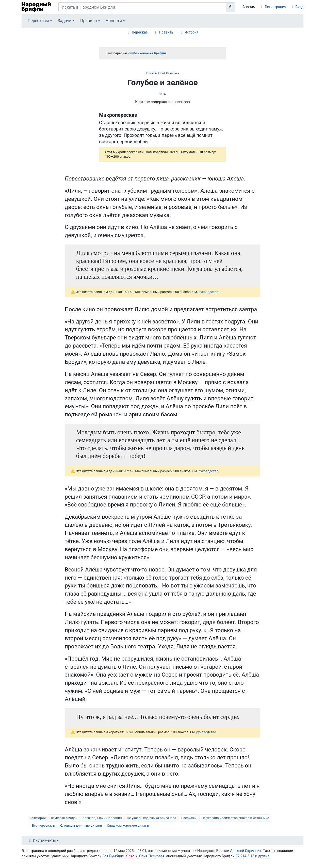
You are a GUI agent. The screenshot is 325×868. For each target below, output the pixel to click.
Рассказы (189, 818)
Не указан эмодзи (63, 818)
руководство (208, 292)
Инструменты (44, 840)
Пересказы (38, 21)
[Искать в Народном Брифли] (142, 7)
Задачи (65, 21)
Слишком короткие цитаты (128, 825)
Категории (38, 818)
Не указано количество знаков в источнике (235, 818)
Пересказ (140, 32)
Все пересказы (44, 825)
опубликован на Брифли (147, 53)
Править (166, 32)
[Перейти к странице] (231, 7)
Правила (88, 21)
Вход (299, 7)
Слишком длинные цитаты (81, 825)
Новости (114, 21)
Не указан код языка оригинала (151, 818)
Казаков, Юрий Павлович (163, 73)
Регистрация (275, 7)
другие (264, 856)
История (192, 32)
